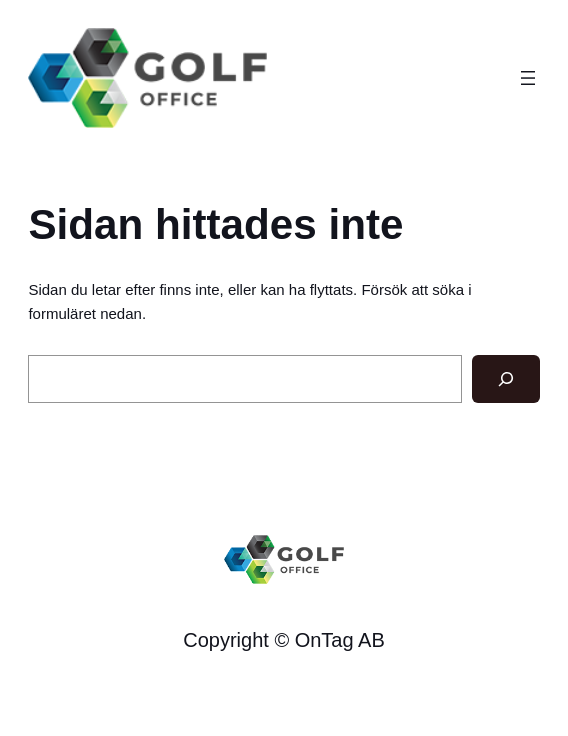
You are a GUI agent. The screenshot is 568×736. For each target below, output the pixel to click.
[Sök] (506, 379)
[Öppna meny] (528, 78)
